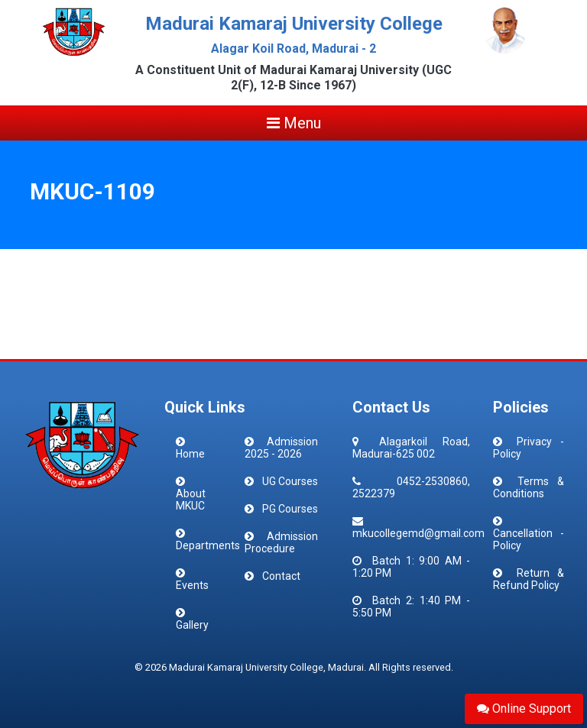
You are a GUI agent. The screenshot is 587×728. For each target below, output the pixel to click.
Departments (208, 545)
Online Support (524, 709)
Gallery (192, 625)
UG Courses (290, 481)
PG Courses (290, 509)
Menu (294, 123)
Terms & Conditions (529, 487)
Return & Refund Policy (529, 579)
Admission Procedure (281, 542)
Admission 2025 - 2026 (281, 448)
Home (190, 454)
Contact (281, 576)
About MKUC (191, 500)
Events (192, 585)
